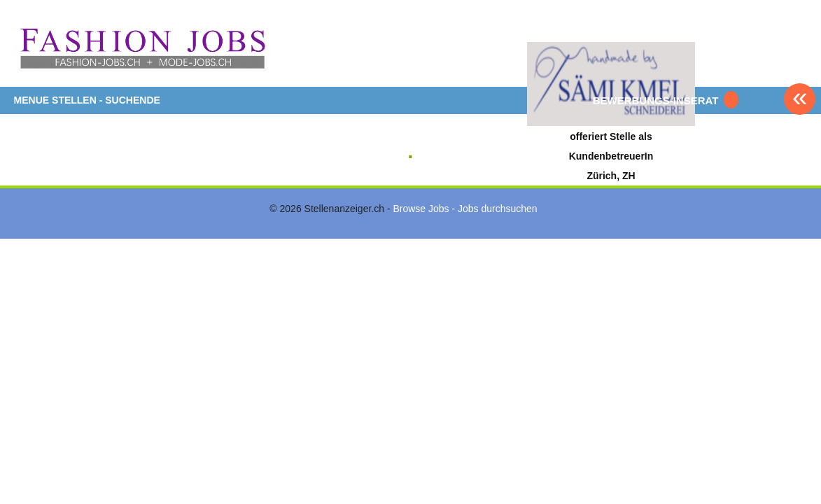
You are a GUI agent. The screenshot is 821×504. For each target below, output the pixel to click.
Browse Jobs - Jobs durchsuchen (465, 209)
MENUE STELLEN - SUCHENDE (87, 100)
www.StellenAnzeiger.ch (142, 48)
